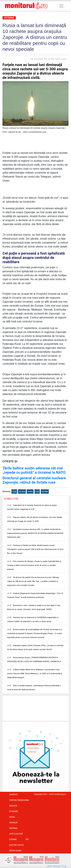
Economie (14, 811)
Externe (9, 18)
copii (37, 491)
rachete (45, 491)
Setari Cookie (15, 851)
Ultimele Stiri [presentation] (11, 499)
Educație (13, 806)
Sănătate (14, 795)
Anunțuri (14, 823)
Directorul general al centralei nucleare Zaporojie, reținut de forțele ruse (34, 480)
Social (12, 817)
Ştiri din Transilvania (19, 800)
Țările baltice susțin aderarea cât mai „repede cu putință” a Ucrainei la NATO (34, 470)
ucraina (22, 491)
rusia (14, 491)
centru (30, 491)
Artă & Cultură (16, 834)
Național (13, 828)
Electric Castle (17, 845)
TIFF (27, 839)
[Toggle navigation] (61, 6)
